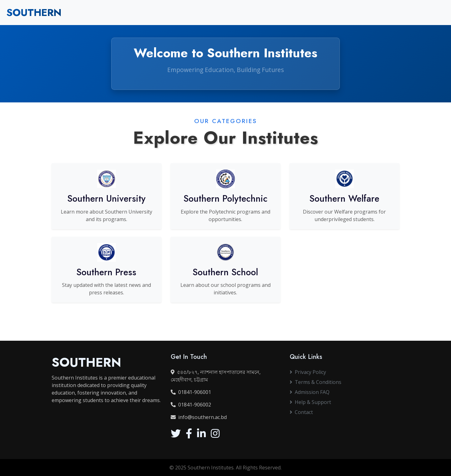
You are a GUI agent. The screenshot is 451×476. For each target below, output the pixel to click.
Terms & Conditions (316, 382)
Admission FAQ (310, 392)
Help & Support (310, 402)
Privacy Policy (308, 372)
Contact (301, 412)
